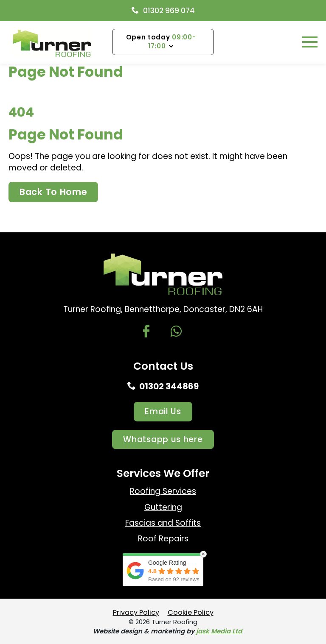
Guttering (163, 507)
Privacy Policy (136, 612)
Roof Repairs (163, 539)
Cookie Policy (191, 612)
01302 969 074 (163, 11)
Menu (297, 42)
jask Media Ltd (219, 631)
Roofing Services (163, 491)
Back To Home (53, 192)
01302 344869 (163, 386)
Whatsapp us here (163, 439)
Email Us (163, 411)
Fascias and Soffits (163, 523)
